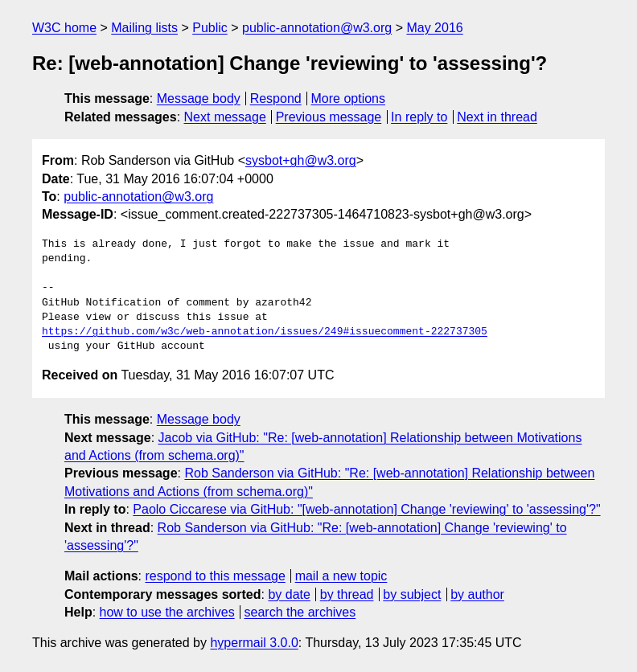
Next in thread (497, 117)
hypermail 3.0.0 (254, 643)
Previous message (329, 117)
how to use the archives (167, 612)
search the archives (300, 612)
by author (477, 594)
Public (210, 28)
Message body (199, 98)
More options (349, 98)
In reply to (419, 117)
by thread (347, 594)
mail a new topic (341, 576)
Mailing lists (144, 28)
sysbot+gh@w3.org (301, 160)
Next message (225, 117)
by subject (412, 594)
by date (289, 594)
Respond (276, 98)
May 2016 (434, 28)
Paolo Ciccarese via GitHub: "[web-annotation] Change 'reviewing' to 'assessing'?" (366, 509)
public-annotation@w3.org (317, 28)
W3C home (64, 28)
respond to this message (215, 576)
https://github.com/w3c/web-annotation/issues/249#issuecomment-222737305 (265, 332)
